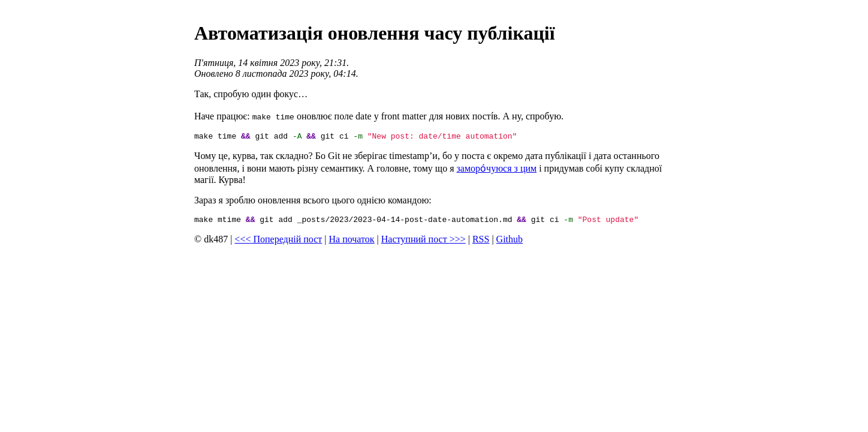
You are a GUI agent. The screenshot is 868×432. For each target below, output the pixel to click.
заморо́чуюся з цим (497, 170)
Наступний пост (424, 243)
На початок (352, 243)
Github (510, 243)
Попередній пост (278, 243)
